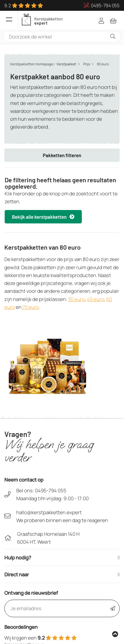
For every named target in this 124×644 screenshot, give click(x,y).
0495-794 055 (51, 490)
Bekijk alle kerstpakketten (43, 217)
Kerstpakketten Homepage (32, 64)
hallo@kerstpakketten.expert (49, 512)
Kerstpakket (67, 64)
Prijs (87, 64)
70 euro (30, 307)
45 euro (96, 299)
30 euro (77, 299)
